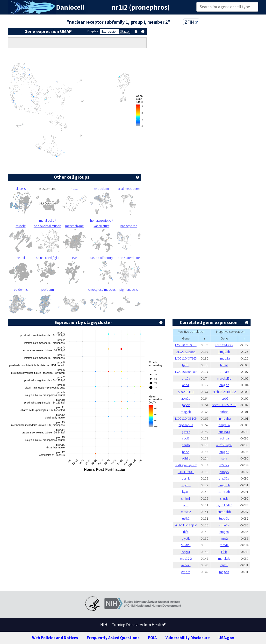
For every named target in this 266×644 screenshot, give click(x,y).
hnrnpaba (224, 418)
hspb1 (224, 398)
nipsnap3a (186, 425)
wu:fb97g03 (224, 445)
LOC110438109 (186, 418)
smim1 (186, 498)
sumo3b (224, 492)
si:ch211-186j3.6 (186, 525)
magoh (224, 572)
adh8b (186, 458)
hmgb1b (224, 485)
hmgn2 (224, 385)
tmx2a (186, 378)
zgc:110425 (224, 505)
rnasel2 (186, 512)
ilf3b (224, 552)
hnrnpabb (224, 512)
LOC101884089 (186, 372)
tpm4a (224, 545)
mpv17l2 (186, 559)
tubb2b (224, 518)
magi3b (186, 412)
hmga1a (224, 425)
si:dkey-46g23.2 (186, 465)
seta (224, 458)
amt (186, 505)
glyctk (186, 538)
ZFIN (191, 22)
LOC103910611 (186, 345)
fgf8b (186, 365)
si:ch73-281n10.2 (224, 392)
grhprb (186, 572)
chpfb (186, 445)
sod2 (186, 438)
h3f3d (224, 365)
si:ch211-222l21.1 (224, 405)
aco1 (186, 385)
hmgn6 (224, 532)
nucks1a (224, 432)
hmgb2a (224, 358)
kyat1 (186, 492)
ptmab (224, 372)
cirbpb (224, 472)
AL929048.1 (186, 392)
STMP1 (186, 545)
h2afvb (224, 465)
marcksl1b (224, 378)
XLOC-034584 (186, 352)
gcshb (186, 478)
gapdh (186, 405)
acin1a (224, 438)
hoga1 (186, 552)
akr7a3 (186, 565)
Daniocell (70, 7)
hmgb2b (224, 352)
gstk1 (186, 518)
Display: (93, 31)
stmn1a (224, 525)
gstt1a (186, 432)
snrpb (224, 498)
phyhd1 (186, 485)
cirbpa (224, 412)
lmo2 (224, 538)
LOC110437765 (186, 358)
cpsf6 (224, 565)
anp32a (224, 478)
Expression (109, 31)
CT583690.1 (186, 472)
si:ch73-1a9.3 (224, 345)
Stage (124, 31)
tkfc (186, 532)
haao (186, 452)
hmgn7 (224, 452)
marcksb (224, 559)
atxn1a (186, 398)
